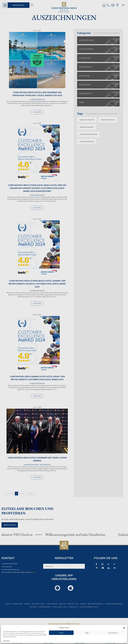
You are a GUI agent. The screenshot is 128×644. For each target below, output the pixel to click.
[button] (124, 628)
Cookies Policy (6, 641)
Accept (61, 633)
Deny (87, 633)
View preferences (113, 633)
